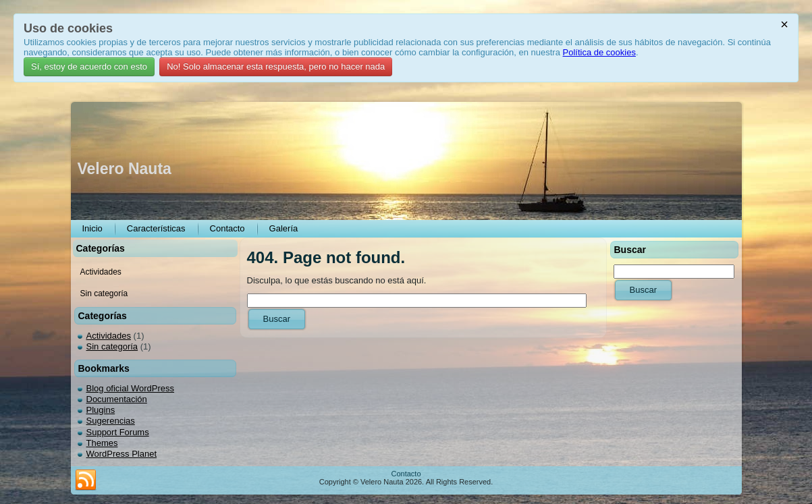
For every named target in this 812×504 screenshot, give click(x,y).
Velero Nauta (125, 169)
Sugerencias (111, 421)
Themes (102, 443)
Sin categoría (112, 346)
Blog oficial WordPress (131, 388)
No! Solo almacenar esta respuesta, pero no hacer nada (276, 66)
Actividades (109, 336)
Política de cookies (599, 52)
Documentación (117, 399)
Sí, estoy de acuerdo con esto (89, 66)
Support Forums (118, 432)
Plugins (101, 410)
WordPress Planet (122, 454)
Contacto (406, 474)
